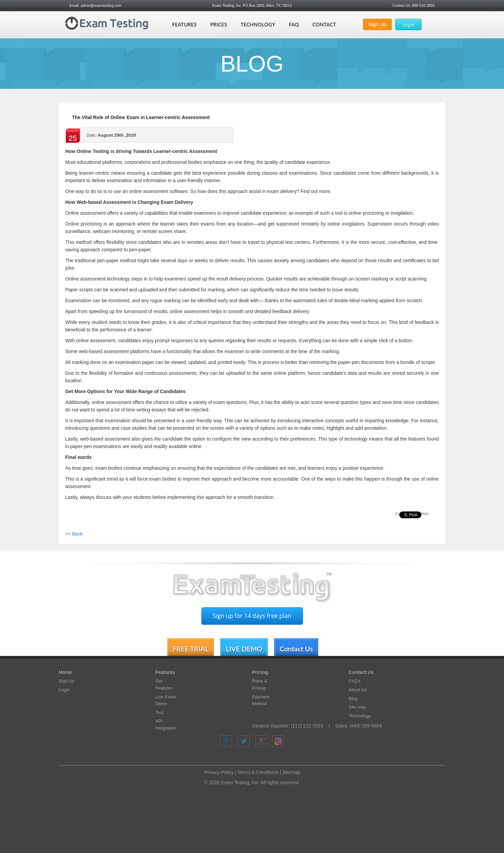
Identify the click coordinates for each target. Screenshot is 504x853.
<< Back (74, 534)
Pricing (260, 672)
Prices (219, 24)
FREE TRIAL (191, 648)
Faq (294, 24)
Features (184, 24)
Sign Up (377, 24)
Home (66, 672)
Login (408, 25)
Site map (357, 707)
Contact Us (296, 648)
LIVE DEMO (244, 648)
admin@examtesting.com (101, 5)
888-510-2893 (423, 5)
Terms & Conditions (258, 772)
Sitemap (291, 772)
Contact (324, 24)
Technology (258, 24)
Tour (160, 712)
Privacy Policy (219, 772)
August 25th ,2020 (112, 137)
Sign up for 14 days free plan (252, 616)
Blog (353, 699)
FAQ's (355, 681)
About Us (358, 690)
